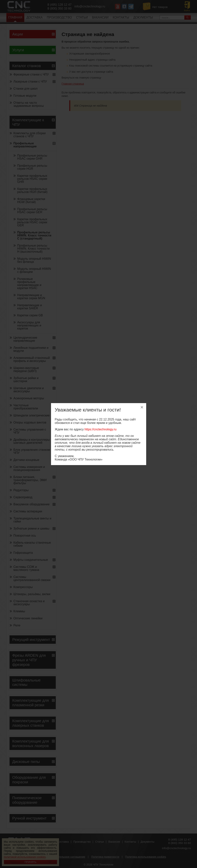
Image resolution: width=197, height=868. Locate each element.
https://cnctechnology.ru (100, 429)
